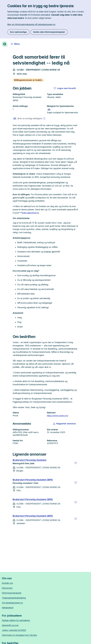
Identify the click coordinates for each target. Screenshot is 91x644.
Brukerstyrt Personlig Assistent (30, 460)
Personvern (7, 588)
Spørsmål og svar (10, 625)
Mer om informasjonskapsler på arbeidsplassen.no (31, 24)
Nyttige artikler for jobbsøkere (16, 620)
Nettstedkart (8, 608)
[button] (64, 424)
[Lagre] (76, 463)
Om (12, 603)
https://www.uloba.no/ (58, 416)
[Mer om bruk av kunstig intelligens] (44, 119)
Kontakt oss (7, 583)
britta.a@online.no (30, 213)
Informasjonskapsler (12, 593)
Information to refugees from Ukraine (19, 635)
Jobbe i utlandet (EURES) (14, 630)
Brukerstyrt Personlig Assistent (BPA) (33, 480)
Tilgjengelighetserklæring (14, 598)
